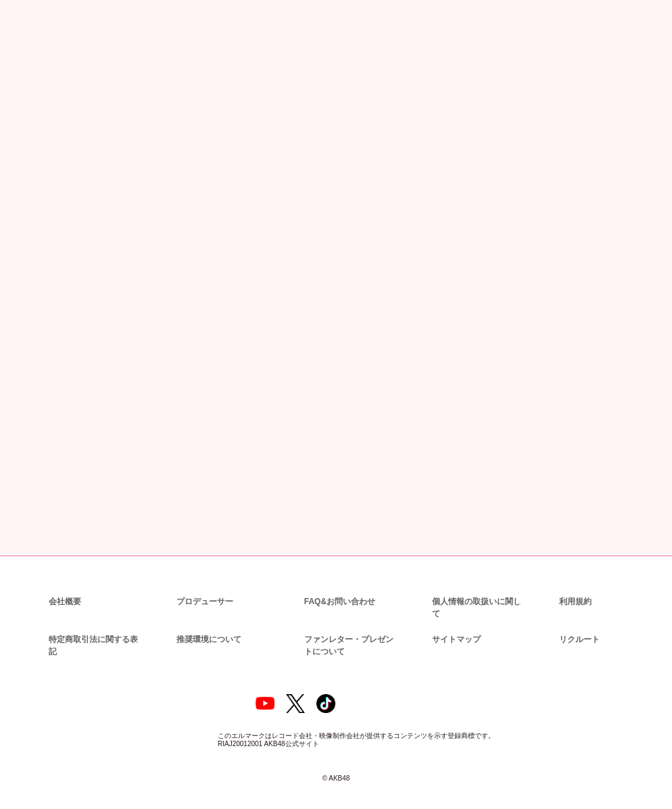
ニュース (60, 73)
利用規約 (575, 588)
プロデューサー (203, 588)
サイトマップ (454, 614)
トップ (25, 73)
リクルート (577, 614)
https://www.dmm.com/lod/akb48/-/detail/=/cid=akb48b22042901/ (218, 355)
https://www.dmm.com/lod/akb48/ (162, 389)
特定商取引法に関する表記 (93, 620)
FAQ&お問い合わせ (340, 588)
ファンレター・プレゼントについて (351, 620)
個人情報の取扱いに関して (479, 588)
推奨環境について (208, 614)
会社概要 (65, 588)
